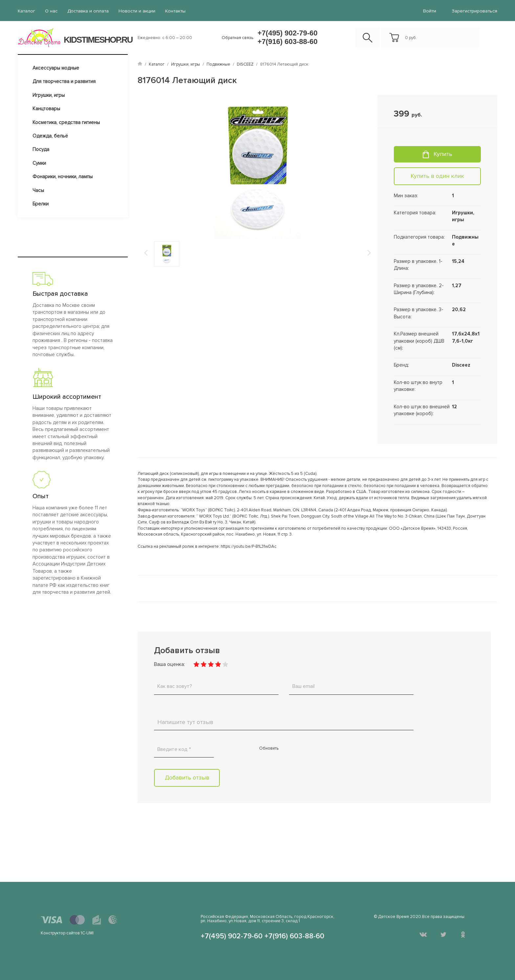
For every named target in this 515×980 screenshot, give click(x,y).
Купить (443, 154)
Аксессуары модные (56, 68)
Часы (38, 190)
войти (430, 11)
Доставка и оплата (87, 11)
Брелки (41, 203)
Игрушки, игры (49, 95)
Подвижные (218, 64)
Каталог (26, 11)
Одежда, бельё (50, 136)
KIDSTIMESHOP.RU (98, 39)
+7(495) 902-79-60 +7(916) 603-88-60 (288, 37)
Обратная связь (237, 37)
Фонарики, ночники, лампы (63, 176)
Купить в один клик (437, 176)
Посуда (41, 149)
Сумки (39, 163)
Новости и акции (136, 11)
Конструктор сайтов (60, 933)
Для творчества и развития (64, 81)
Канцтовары (46, 108)
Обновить (269, 748)
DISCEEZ (245, 64)
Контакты (173, 11)
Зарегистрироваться (475, 11)
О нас (51, 11)
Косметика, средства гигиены (66, 122)
